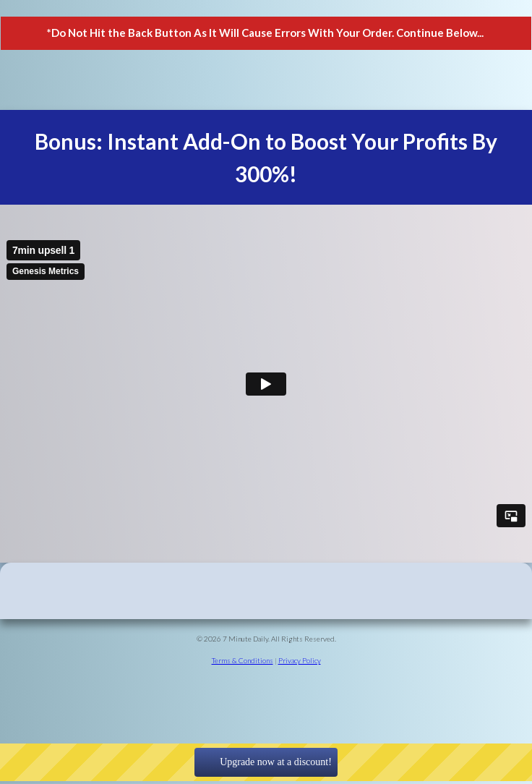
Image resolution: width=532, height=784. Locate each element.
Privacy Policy (300, 660)
